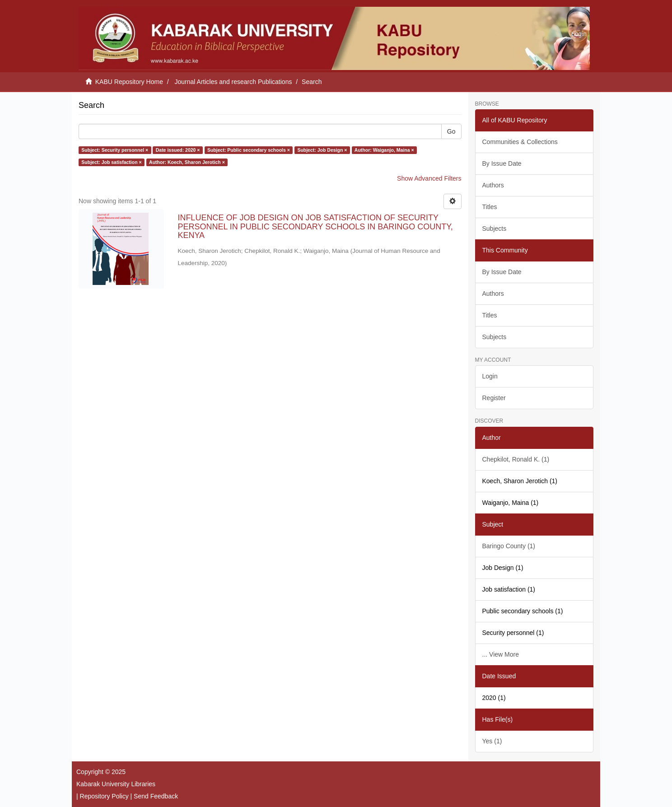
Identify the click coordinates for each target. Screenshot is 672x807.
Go (451, 131)
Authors (493, 185)
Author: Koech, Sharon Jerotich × (187, 162)
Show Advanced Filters (429, 178)
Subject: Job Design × (322, 150)
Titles (490, 207)
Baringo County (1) (509, 546)
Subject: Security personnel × (115, 150)
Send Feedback (156, 796)
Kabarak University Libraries (116, 784)
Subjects (495, 229)
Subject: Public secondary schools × (249, 150)
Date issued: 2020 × (178, 150)
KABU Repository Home (129, 82)
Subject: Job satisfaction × (111, 162)
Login (490, 376)
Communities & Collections (520, 142)
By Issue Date (502, 163)
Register (494, 398)
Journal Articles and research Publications (233, 82)
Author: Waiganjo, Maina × (384, 150)
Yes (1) (492, 741)
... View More (501, 654)
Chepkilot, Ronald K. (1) (516, 459)
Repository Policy (104, 796)
